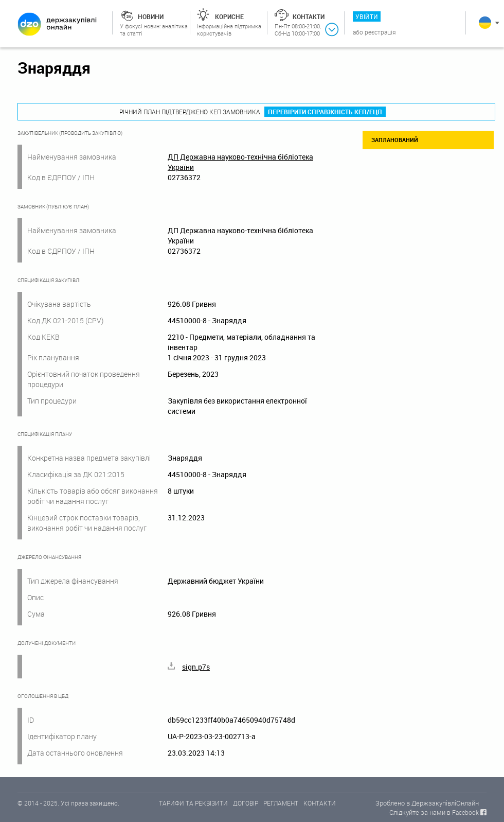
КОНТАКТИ (320, 803)
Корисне (229, 16)
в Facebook (463, 812)
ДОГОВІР (246, 803)
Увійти (367, 16)
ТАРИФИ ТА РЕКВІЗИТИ (193, 803)
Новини (151, 16)
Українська (485, 23)
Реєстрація (380, 32)
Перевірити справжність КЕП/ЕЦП (325, 112)
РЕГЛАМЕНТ (281, 803)
